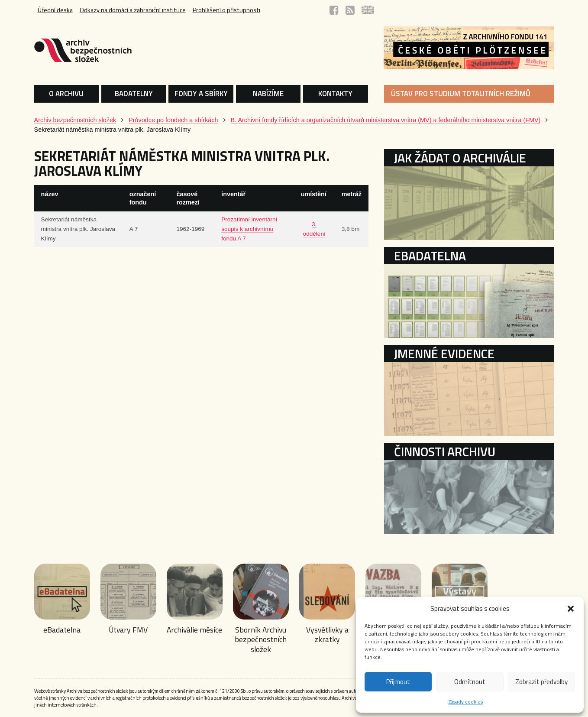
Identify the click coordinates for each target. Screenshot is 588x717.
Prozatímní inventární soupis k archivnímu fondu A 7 (249, 229)
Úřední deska (55, 10)
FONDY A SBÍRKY (201, 94)
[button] (571, 609)
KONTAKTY (335, 94)
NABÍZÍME (268, 94)
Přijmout (398, 682)
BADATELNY (134, 94)
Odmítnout (470, 682)
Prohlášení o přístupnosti (226, 10)
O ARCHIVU (66, 94)
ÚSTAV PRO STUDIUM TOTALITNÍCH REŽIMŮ (461, 94)
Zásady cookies (466, 702)
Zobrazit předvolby (541, 682)
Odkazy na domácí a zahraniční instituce (133, 10)
